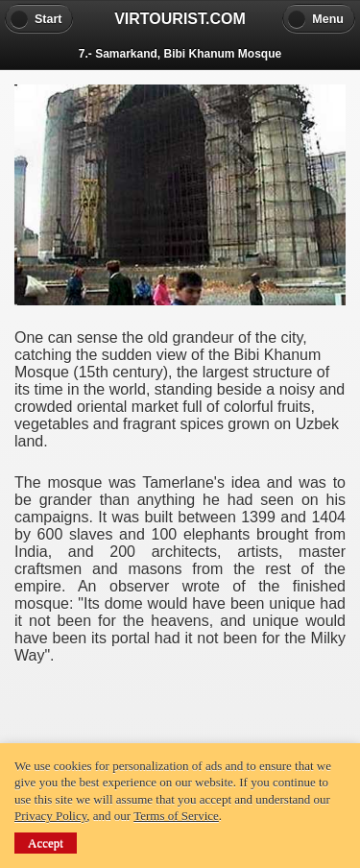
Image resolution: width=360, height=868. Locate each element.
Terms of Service (176, 816)
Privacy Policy (50, 816)
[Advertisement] (180, 703)
